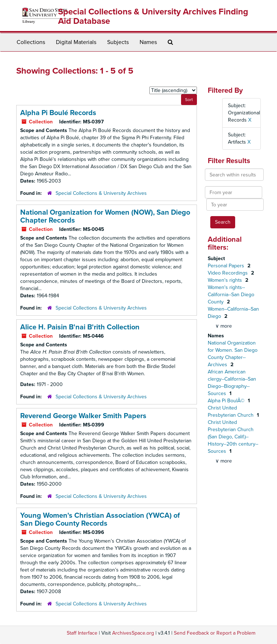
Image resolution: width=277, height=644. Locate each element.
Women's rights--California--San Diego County (231, 295)
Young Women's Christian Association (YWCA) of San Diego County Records (100, 520)
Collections (31, 42)
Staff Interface (82, 633)
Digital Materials (76, 42)
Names (148, 42)
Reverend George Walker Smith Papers (83, 416)
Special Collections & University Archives (101, 193)
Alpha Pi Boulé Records (58, 113)
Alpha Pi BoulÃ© (227, 401)
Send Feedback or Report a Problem (215, 633)
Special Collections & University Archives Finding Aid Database (153, 16)
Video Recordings (228, 273)
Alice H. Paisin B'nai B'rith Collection (80, 327)
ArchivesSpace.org (133, 633)
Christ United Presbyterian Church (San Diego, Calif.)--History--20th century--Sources (233, 437)
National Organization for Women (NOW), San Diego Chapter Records (105, 216)
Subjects (118, 42)
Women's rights (226, 280)
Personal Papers (227, 266)
